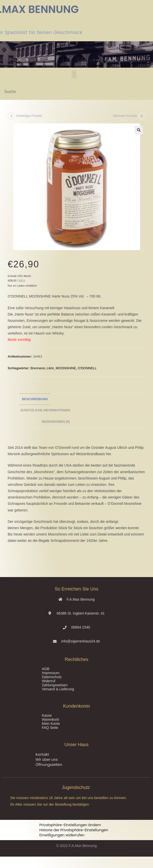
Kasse (47, 715)
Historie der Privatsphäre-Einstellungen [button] (74, 830)
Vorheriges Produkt (29, 116)
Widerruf (49, 681)
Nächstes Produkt (125, 116)
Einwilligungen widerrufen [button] (62, 835)
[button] (74, 74)
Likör (50, 368)
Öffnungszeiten (49, 765)
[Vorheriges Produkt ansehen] (11, 116)
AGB (46, 669)
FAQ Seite (50, 728)
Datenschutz (52, 677)
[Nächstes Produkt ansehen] (142, 116)
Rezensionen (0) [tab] (56, 422)
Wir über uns (47, 760)
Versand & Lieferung (58, 689)
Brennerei (38, 368)
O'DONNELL (87, 368)
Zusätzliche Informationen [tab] (45, 410)
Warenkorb (50, 719)
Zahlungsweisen (55, 685)
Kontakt (42, 754)
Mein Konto (51, 724)
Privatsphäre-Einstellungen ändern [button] (70, 825)
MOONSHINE (66, 368)
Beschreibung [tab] (35, 399)
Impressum (51, 673)
